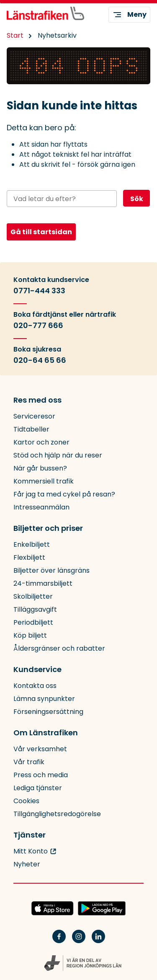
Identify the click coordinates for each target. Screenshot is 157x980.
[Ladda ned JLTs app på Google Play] (102, 909)
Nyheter (27, 864)
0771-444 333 (39, 291)
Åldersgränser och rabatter (59, 648)
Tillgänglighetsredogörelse (57, 814)
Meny (129, 15)
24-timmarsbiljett (43, 583)
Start (15, 35)
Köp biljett (30, 635)
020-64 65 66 (40, 360)
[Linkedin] (98, 942)
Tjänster (30, 835)
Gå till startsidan (41, 232)
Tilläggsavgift (35, 609)
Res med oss (37, 400)
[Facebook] (59, 942)
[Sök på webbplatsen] (62, 199)
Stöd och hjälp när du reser (58, 455)
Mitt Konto (31, 851)
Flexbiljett (29, 557)
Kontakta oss (35, 686)
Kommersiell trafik (44, 481)
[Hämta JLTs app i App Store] (53, 909)
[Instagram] (79, 942)
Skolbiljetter (33, 596)
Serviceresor (34, 416)
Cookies (26, 801)
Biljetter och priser (48, 528)
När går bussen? (40, 468)
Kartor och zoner (41, 442)
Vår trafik (29, 762)
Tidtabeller (31, 429)
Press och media (41, 775)
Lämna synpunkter (44, 699)
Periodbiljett (33, 622)
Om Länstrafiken (46, 733)
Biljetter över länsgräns (51, 570)
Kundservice (37, 670)
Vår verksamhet (40, 749)
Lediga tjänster (38, 788)
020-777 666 (38, 326)
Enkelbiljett (32, 544)
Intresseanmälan (41, 507)
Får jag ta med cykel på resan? (64, 494)
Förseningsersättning (48, 712)
